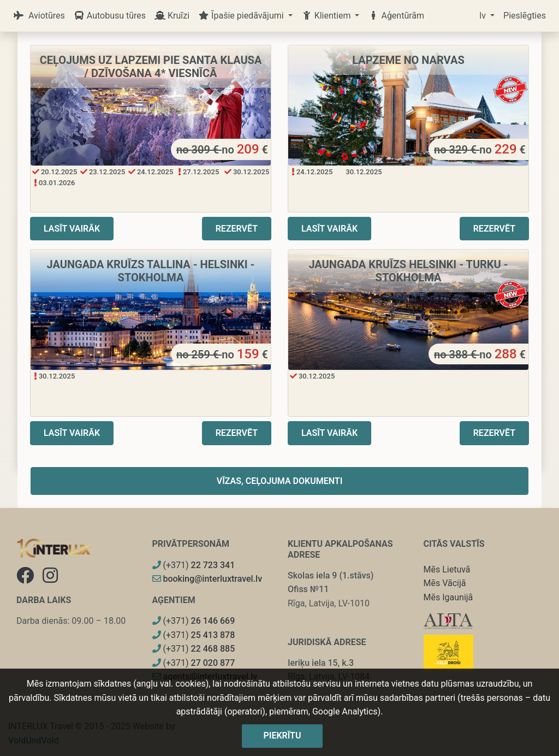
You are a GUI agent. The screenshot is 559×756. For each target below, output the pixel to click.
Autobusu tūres (110, 16)
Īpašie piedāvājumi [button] (242, 16)
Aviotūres (39, 16)
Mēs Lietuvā (447, 569)
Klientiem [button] (327, 16)
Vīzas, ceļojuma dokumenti (280, 481)
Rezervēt (237, 229)
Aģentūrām (396, 16)
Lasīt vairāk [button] (72, 229)
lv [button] (484, 16)
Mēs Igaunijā (448, 597)
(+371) (194, 565)
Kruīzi (172, 16)
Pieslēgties (525, 16)
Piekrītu (283, 736)
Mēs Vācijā (445, 583)
